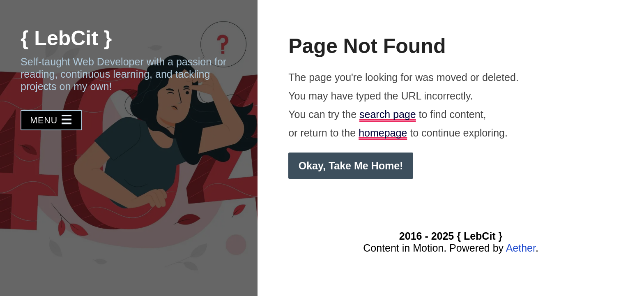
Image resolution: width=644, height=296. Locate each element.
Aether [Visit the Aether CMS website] (521, 248)
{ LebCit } (66, 38)
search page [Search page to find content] (388, 114)
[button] (51, 120)
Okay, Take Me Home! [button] (351, 166)
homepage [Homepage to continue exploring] (383, 133)
